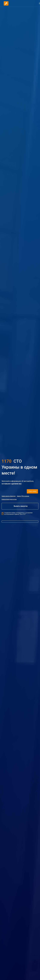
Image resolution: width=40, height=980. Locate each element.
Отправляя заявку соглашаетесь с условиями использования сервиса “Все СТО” (17, 514)
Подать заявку (32, 491)
